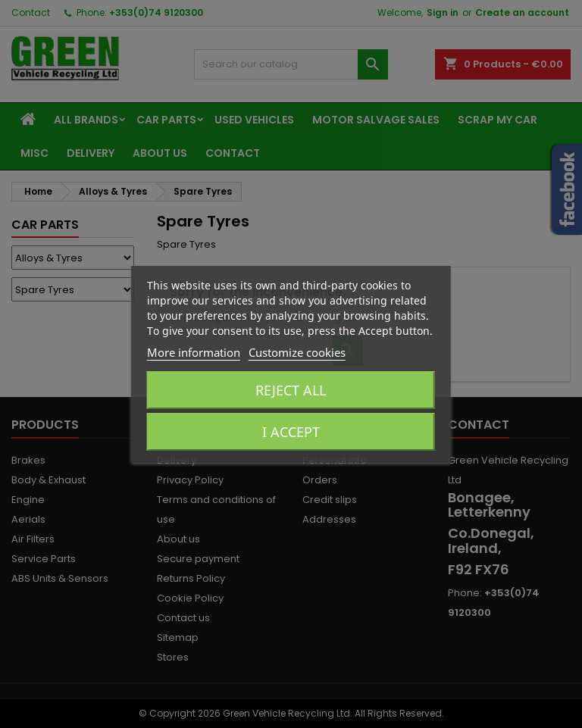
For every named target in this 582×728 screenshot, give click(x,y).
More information (194, 352)
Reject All (291, 390)
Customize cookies (297, 352)
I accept (291, 432)
